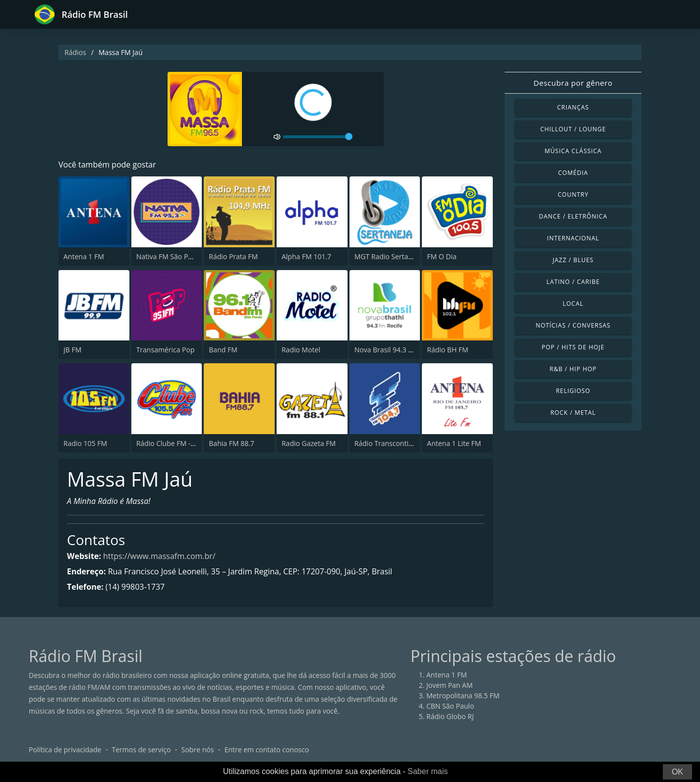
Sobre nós (198, 750)
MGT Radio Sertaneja (388, 256)
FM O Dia (441, 256)
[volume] (318, 137)
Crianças (573, 107)
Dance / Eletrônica (573, 216)
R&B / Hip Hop (573, 369)
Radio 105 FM (85, 443)
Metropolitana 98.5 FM (463, 696)
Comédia (573, 173)
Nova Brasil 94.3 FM (386, 350)
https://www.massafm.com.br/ (159, 556)
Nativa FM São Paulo (169, 256)
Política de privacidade (65, 750)
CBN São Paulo (450, 706)
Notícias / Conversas (573, 325)
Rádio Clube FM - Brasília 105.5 (186, 443)
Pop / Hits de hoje (573, 347)
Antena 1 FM (84, 256)
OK (677, 772)
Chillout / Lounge (573, 129)
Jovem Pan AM (450, 685)
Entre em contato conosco (267, 750)
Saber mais (428, 771)
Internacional (573, 238)
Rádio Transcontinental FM (398, 443)
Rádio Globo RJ (450, 716)
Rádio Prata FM (233, 256)
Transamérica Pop (166, 350)
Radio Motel (301, 350)
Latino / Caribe (573, 282)
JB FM (72, 350)
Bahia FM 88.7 (232, 443)
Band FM (223, 350)
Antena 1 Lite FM (454, 443)
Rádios (75, 52)
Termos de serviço (142, 750)
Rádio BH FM (447, 350)
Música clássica (573, 151)
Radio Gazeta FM (309, 443)
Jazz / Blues (573, 260)
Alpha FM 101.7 (306, 256)
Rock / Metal (573, 413)
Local (573, 304)
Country (573, 195)
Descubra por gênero (573, 83)
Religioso (573, 391)
